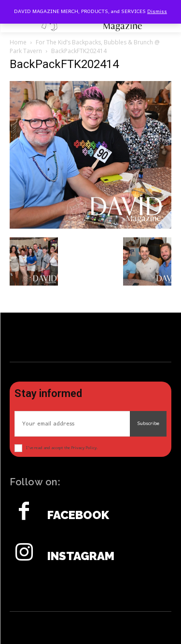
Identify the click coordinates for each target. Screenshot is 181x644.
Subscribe (148, 424)
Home (18, 42)
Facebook (78, 515)
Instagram (81, 556)
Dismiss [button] (157, 12)
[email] (72, 424)
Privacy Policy (84, 448)
